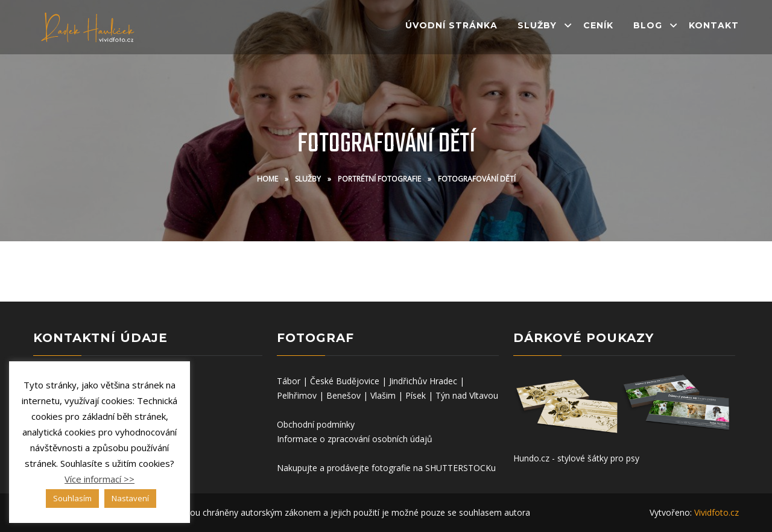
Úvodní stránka (451, 25)
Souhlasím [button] (72, 498)
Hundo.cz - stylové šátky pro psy (576, 458)
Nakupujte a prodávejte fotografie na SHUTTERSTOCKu (386, 468)
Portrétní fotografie (379, 179)
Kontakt (714, 25)
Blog (648, 25)
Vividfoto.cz (717, 512)
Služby (537, 25)
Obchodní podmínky (316, 424)
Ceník (598, 25)
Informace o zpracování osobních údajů (355, 439)
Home (267, 179)
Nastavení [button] (130, 498)
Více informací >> (100, 479)
